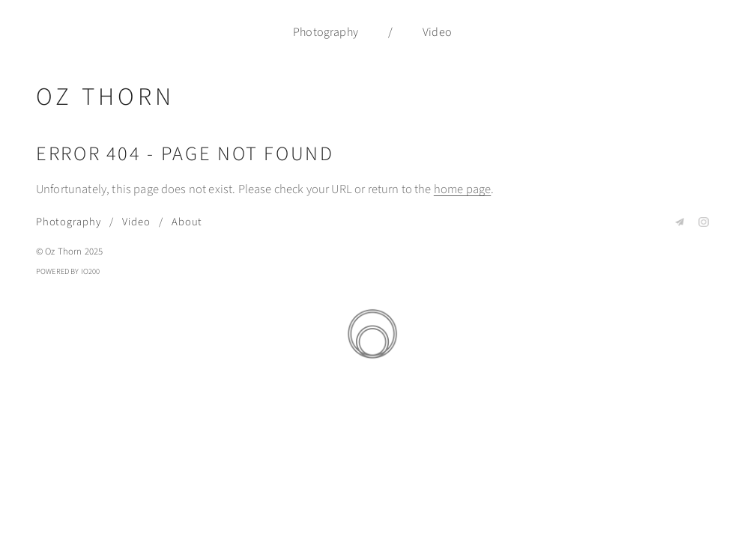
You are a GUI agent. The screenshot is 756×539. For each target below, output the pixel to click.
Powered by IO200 (68, 271)
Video (437, 32)
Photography (326, 32)
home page (462, 189)
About (187, 222)
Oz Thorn (105, 97)
